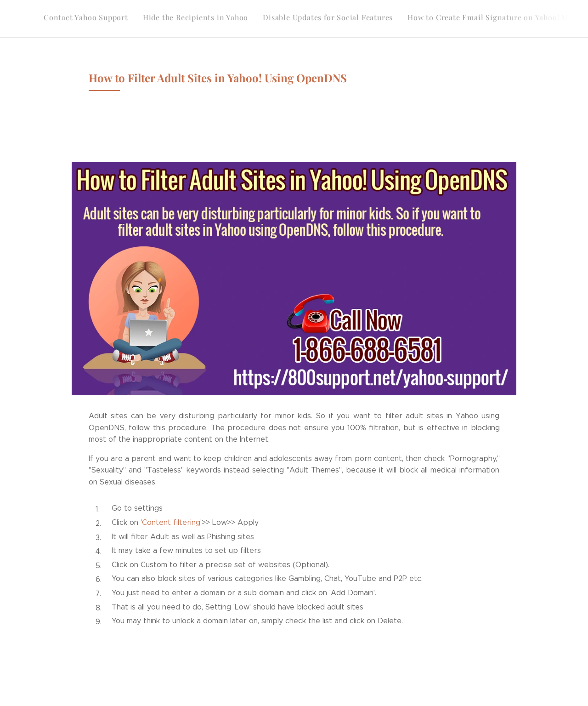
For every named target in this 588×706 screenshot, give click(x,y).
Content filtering (171, 522)
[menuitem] (440, 19)
